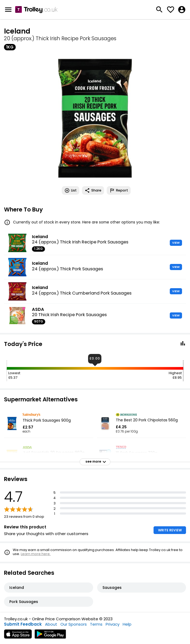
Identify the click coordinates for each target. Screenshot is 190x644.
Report (119, 190)
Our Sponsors (74, 624)
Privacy (113, 624)
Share (93, 190)
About (51, 624)
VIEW (176, 243)
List (71, 190)
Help (127, 624)
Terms (96, 624)
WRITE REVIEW (170, 530)
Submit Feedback (23, 624)
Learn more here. (36, 554)
